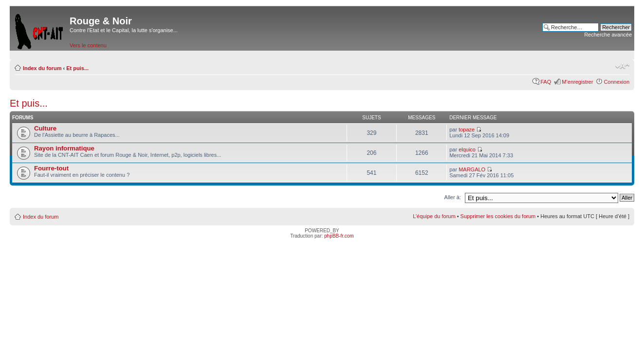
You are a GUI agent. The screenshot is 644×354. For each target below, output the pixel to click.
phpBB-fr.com (339, 236)
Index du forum (42, 68)
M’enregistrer (577, 82)
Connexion (616, 82)
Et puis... (77, 68)
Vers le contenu (88, 45)
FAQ (546, 82)
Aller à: (453, 197)
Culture (45, 128)
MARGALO (472, 169)
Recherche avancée (608, 35)
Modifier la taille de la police (622, 66)
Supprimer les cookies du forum (498, 216)
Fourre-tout (51, 168)
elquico (467, 149)
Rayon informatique (64, 148)
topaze (467, 130)
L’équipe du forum (434, 216)
